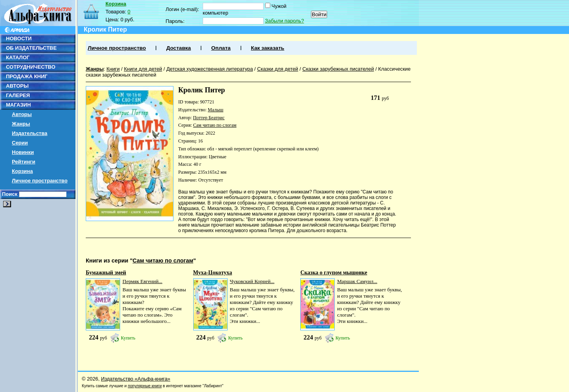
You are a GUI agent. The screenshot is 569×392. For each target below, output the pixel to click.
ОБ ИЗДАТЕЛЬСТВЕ (31, 48)
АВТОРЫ (17, 86)
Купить (128, 338)
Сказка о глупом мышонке (334, 273)
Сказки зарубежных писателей (338, 69)
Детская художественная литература (210, 69)
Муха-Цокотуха (213, 273)
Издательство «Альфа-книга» (136, 379)
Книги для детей (143, 69)
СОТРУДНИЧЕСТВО (31, 67)
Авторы (22, 114)
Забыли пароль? (285, 21)
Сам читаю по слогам (215, 125)
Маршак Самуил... (357, 281)
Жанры (21, 124)
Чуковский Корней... (252, 281)
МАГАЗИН (18, 105)
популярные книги (145, 386)
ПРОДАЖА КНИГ (27, 76)
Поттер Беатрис (209, 118)
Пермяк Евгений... (142, 281)
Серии (20, 143)
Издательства (30, 133)
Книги (113, 69)
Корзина (22, 171)
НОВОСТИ (19, 38)
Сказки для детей (278, 69)
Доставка (179, 48)
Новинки (23, 152)
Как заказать (268, 48)
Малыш (216, 110)
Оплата (221, 48)
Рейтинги (24, 162)
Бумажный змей (106, 273)
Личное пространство (40, 181)
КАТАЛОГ (18, 57)
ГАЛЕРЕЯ (18, 95)
